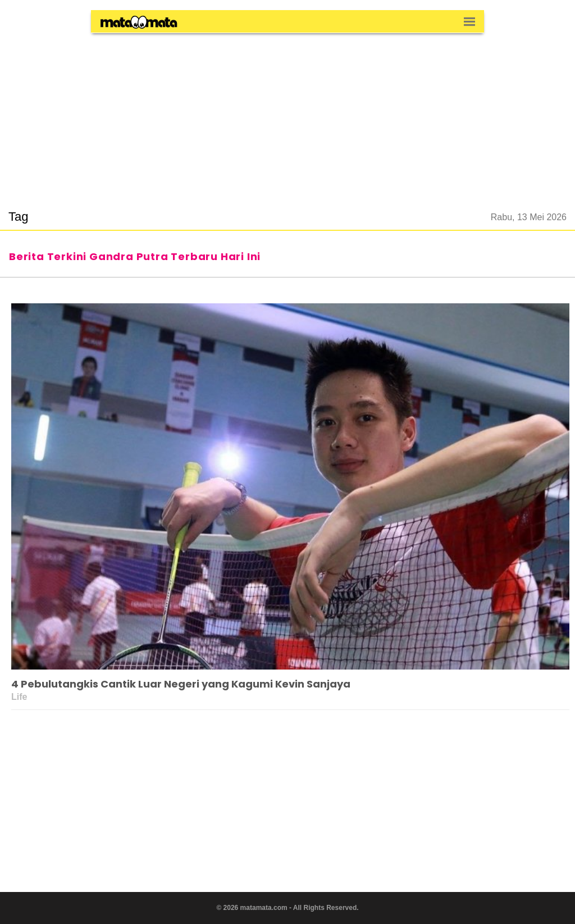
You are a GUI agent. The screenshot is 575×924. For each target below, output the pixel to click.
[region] (287, 115)
